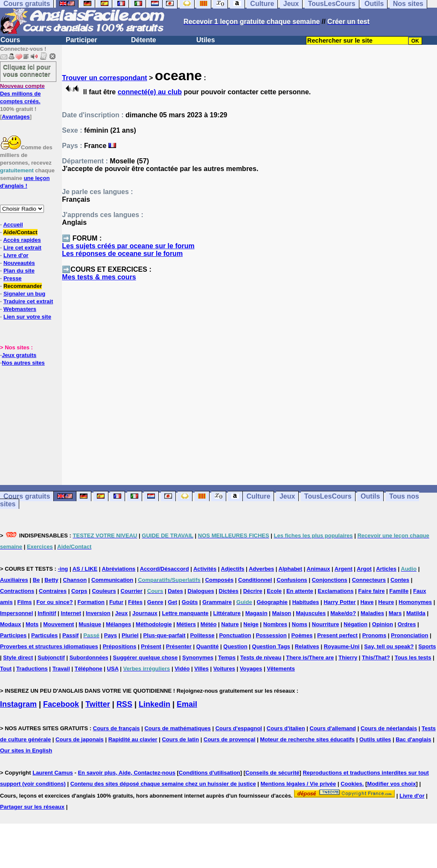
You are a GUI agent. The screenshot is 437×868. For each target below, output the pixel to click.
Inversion (98, 613)
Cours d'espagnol (239, 728)
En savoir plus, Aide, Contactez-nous (127, 773)
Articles (386, 569)
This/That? (376, 658)
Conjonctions (330, 580)
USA (113, 669)
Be (36, 580)
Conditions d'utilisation (210, 773)
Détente (144, 40)
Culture (258, 496)
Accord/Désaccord (165, 569)
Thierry (348, 658)
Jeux (287, 496)
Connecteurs (369, 580)
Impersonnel (16, 613)
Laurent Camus (53, 773)
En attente (300, 591)
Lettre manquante (185, 613)
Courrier (132, 591)
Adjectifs (233, 569)
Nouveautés (19, 263)
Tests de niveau (261, 658)
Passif (70, 635)
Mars (395, 613)
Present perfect (337, 635)
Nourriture (326, 624)
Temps (227, 658)
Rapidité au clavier (133, 739)
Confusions (292, 580)
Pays (111, 635)
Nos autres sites (23, 363)
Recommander (23, 286)
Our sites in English (26, 750)
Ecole (274, 591)
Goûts (190, 602)
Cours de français (117, 728)
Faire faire (371, 591)
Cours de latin (180, 739)
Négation (355, 624)
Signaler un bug (24, 294)
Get (172, 602)
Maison (282, 613)
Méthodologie (154, 624)
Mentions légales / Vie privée (299, 784)
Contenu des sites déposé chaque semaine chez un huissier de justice (163, 784)
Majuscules (311, 613)
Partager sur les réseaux (32, 807)
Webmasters (20, 309)
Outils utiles (375, 739)
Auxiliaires (14, 580)
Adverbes (261, 569)
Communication (112, 580)
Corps (79, 591)
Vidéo (182, 669)
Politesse (202, 635)
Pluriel (130, 635)
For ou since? (54, 602)
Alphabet (291, 569)
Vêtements (281, 669)
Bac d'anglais (413, 739)
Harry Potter (339, 602)
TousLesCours (328, 496)
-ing (63, 569)
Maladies (372, 613)
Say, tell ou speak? (389, 646)
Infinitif (47, 613)
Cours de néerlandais (389, 728)
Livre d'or (16, 255)
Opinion (383, 624)
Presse (13, 278)
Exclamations (336, 591)
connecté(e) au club (150, 92)
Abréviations (119, 569)
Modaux (10, 624)
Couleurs (104, 591)
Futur (116, 602)
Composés (219, 580)
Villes (201, 669)
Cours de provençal (229, 739)
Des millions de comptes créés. (22, 94)
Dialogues (201, 591)
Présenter (179, 646)
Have (367, 602)
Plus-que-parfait (165, 635)
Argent (344, 569)
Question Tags (271, 646)
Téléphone (89, 669)
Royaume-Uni (342, 646)
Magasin (256, 613)
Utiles (206, 40)
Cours (10, 40)
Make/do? (343, 613)
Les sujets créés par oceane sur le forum (128, 246)
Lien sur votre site (27, 317)
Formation (91, 602)
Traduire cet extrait (28, 301)
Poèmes (302, 635)
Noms (300, 624)
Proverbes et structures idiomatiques (49, 646)
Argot (364, 569)
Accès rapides (22, 240)
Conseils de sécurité (272, 773)
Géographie (272, 602)
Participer (82, 40)
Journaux (145, 613)
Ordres (407, 624)
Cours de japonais (80, 739)
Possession (271, 635)
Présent (151, 646)
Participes (13, 635)
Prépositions (120, 646)
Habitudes (306, 602)
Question (235, 646)
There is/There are (310, 658)
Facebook (61, 704)
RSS (124, 704)
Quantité (208, 646)
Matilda (416, 613)
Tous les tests (413, 658)
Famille (399, 591)
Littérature (227, 613)
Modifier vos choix (391, 784)
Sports (427, 646)
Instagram (18, 704)
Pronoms (374, 635)
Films (25, 602)
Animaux (319, 569)
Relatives (307, 646)
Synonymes (198, 658)
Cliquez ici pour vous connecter (27, 70)
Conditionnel (255, 580)
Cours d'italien (286, 728)
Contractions (17, 591)
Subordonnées (89, 658)
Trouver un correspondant (104, 78)
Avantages (16, 117)
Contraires (53, 591)
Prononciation (409, 635)
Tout (6, 669)
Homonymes (415, 602)
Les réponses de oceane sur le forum (122, 254)
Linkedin (154, 704)
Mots (32, 624)
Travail (61, 669)
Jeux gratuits (19, 355)
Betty (51, 580)
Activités (205, 569)
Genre (155, 602)
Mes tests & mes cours (99, 277)
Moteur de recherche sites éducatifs (307, 739)
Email (187, 704)
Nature (230, 624)
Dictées (229, 591)
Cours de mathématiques (177, 728)
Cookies (351, 784)
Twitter (98, 704)
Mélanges (118, 624)
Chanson (75, 580)
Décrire (253, 591)
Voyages (251, 669)
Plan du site (19, 271)
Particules (44, 635)
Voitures (224, 669)
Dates (175, 591)
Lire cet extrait (22, 248)
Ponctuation (235, 635)
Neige (251, 624)
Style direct (18, 658)
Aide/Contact (20, 232)
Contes (400, 580)
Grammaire (217, 602)
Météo (209, 624)
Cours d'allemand (333, 728)
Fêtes (135, 602)
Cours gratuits (27, 496)
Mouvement (58, 624)
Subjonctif (51, 658)
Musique (90, 624)
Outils (370, 496)
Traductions (32, 669)
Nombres (275, 624)
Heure (386, 602)
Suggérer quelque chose (146, 658)
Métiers (186, 624)
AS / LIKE (85, 569)
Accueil (13, 225)
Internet (71, 613)
